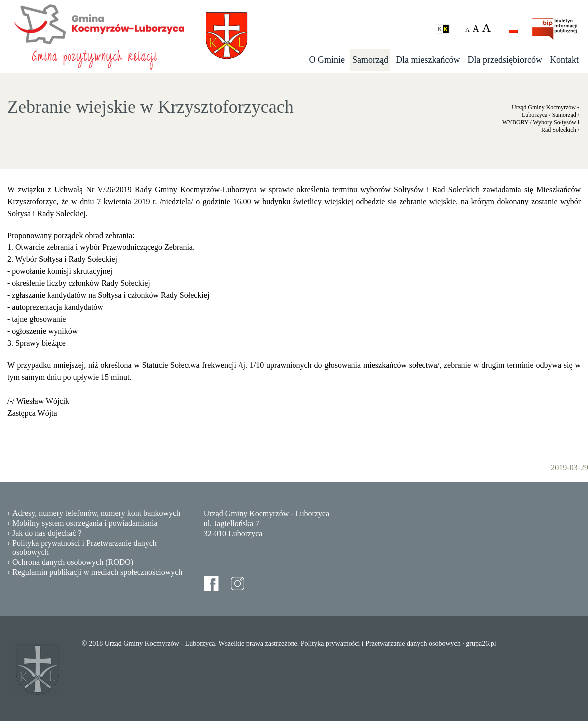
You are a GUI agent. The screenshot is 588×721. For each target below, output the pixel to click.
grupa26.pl (481, 643)
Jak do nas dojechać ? (47, 533)
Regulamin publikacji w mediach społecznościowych (97, 572)
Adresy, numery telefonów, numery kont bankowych (96, 513)
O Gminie (327, 60)
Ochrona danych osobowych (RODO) (73, 562)
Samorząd (370, 60)
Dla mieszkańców (428, 60)
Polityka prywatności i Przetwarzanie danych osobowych (85, 548)
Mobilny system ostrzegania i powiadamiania (85, 523)
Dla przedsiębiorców (505, 60)
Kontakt (564, 60)
